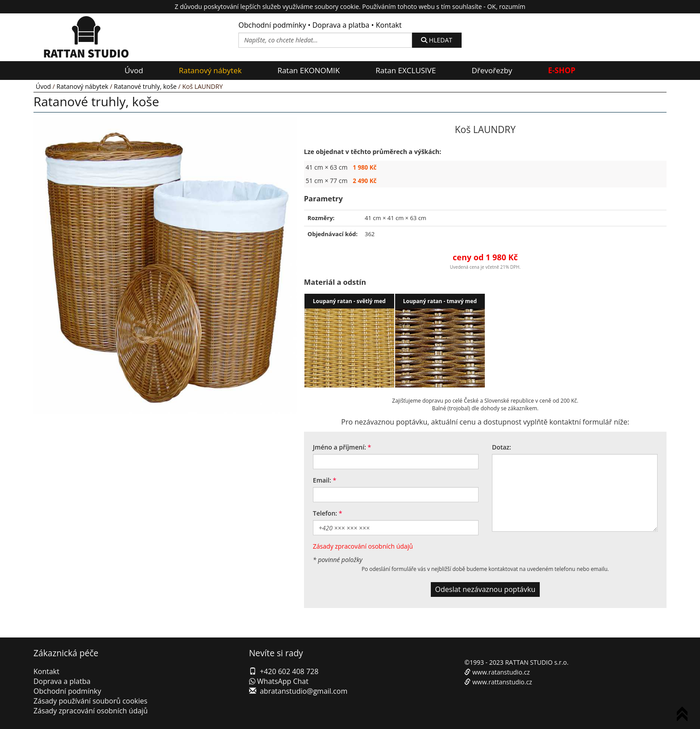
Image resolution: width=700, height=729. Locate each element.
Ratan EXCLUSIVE (406, 70)
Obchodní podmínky (272, 25)
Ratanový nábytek (210, 70)
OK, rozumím (506, 6)
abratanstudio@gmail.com (304, 691)
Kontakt (389, 25)
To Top (684, 715)
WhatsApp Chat (279, 681)
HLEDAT (437, 40)
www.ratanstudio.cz (501, 672)
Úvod (134, 70)
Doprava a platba (341, 25)
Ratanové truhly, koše (145, 86)
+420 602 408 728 (289, 671)
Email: (322, 480)
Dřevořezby (492, 70)
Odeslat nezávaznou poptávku (485, 589)
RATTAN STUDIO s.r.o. (537, 662)
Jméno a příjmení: (340, 447)
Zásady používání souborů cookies (90, 701)
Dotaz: (502, 447)
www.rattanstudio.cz (502, 682)
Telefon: (325, 513)
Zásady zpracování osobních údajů (363, 546)
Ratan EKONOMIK (308, 70)
